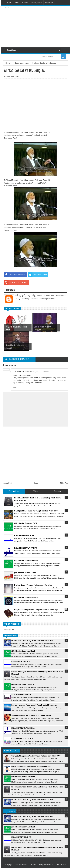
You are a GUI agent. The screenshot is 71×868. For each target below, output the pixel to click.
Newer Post (7, 483)
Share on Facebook (15, 275)
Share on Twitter (37, 275)
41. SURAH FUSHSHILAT (22, 695)
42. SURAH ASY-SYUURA (22, 738)
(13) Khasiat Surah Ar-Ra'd (23, 684)
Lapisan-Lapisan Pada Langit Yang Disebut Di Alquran (34, 705)
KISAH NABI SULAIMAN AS (23, 728)
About (17, 3)
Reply (15, 387)
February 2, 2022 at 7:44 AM (37, 372)
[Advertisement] (46, 26)
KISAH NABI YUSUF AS (21, 661)
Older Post (64, 483)
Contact (25, 3)
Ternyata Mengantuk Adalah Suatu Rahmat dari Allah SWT (36, 756)
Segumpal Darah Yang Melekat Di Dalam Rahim (31, 715)
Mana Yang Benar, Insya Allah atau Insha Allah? (32, 766)
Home (9, 3)
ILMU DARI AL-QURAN (27, 865)
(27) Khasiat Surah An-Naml (23, 651)
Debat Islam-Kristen (13, 77)
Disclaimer (49, 3)
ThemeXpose (61, 865)
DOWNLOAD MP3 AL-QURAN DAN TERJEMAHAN (32, 641)
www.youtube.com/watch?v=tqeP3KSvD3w (29, 227)
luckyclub (30, 383)
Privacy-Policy (37, 3)
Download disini (10, 138)
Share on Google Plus (16, 282)
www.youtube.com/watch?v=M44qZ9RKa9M (30, 183)
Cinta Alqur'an (8, 630)
